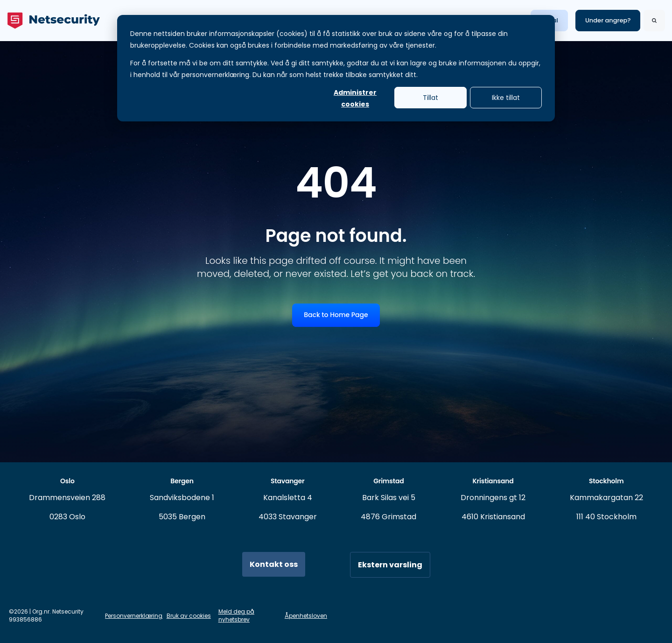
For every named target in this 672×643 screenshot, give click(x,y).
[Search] (654, 21)
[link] (54, 20)
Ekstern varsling (390, 565)
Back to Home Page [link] (336, 315)
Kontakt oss (274, 564)
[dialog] (336, 68)
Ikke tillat (506, 98)
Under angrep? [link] (608, 20)
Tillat (430, 98)
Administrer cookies (355, 98)
